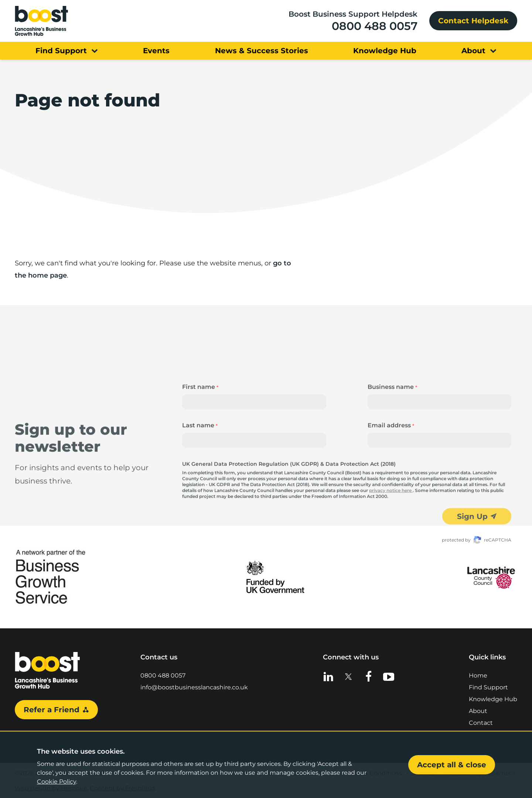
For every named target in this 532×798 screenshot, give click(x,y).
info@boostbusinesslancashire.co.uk (194, 687)
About (478, 710)
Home (478, 675)
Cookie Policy (57, 782)
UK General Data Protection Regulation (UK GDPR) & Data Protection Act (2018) (289, 507)
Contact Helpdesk (473, 21)
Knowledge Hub (493, 698)
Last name (200, 468)
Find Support (488, 687)
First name (200, 430)
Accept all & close (452, 765)
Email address (391, 468)
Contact (481, 722)
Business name (392, 430)
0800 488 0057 (375, 26)
